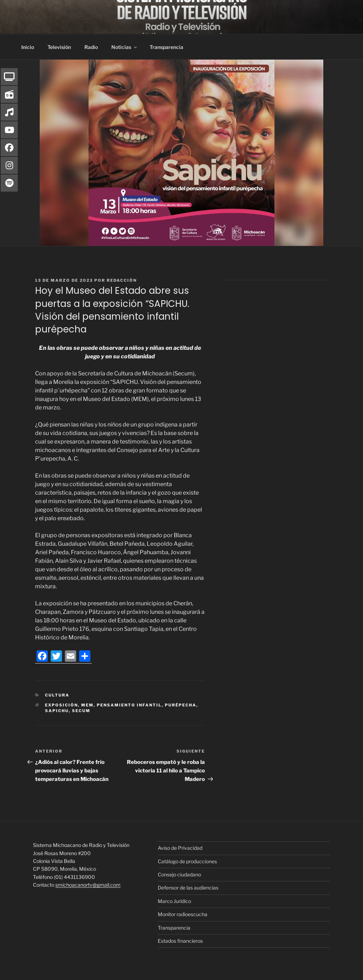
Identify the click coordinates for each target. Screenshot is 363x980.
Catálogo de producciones (187, 861)
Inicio (28, 47)
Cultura (57, 695)
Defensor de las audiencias (188, 888)
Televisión (59, 47)
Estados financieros (180, 941)
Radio (91, 47)
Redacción (122, 280)
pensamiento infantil (129, 705)
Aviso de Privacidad (180, 848)
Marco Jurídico (174, 901)
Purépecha (181, 705)
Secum (81, 711)
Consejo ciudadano (179, 874)
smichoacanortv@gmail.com (88, 885)
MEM (87, 705)
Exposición (62, 705)
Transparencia (166, 47)
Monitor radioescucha (183, 914)
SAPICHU (57, 711)
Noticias (125, 47)
